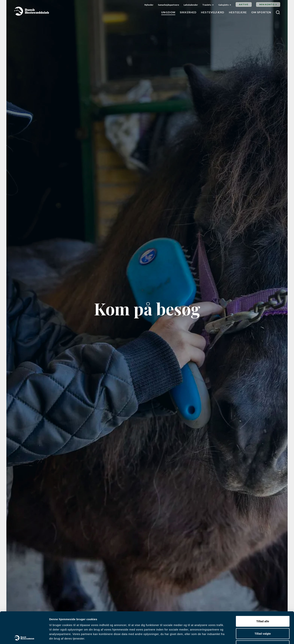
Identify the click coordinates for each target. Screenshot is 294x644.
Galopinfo (223, 5)
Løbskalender (191, 5)
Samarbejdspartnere (168, 5)
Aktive (244, 4)
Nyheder (149, 5)
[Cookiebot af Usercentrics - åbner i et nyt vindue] (24, 637)
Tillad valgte (263, 602)
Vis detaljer (195, 637)
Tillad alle (263, 590)
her (185, 616)
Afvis (263, 614)
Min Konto (267, 4)
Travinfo (207, 5)
